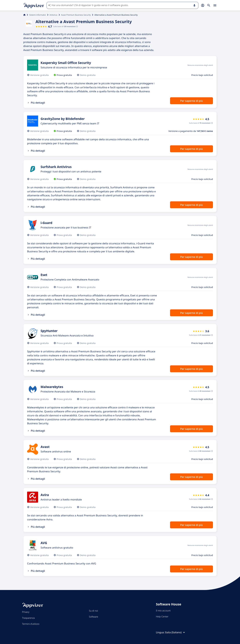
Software (94, 617)
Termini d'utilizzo (31, 624)
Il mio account (163, 610)
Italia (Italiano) (175, 632)
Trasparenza (28, 618)
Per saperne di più (191, 101)
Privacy (26, 612)
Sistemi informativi (38, 15)
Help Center (162, 616)
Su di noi (93, 611)
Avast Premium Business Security (76, 15)
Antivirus (53, 15)
